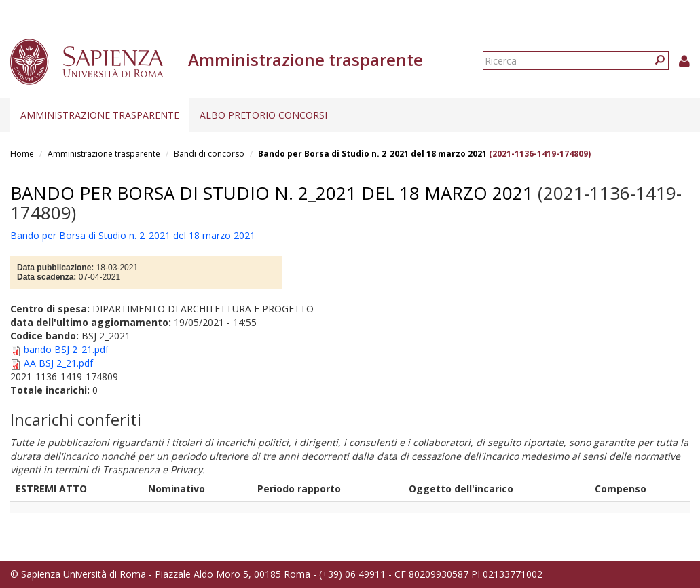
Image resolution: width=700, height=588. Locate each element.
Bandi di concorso (209, 154)
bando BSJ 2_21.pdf (66, 349)
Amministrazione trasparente (100, 115)
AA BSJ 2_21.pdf (58, 363)
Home (22, 154)
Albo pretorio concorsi (263, 115)
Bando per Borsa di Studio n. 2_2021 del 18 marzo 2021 (372, 154)
